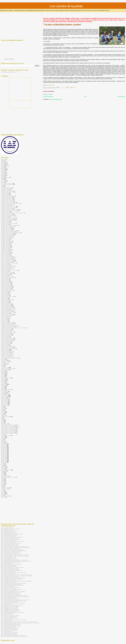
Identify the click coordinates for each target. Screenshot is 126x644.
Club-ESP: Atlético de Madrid (7, 273)
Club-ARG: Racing (5, 224)
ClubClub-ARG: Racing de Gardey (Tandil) (10, 358)
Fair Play (3, 390)
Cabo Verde (4, 180)
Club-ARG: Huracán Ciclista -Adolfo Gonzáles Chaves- (12, 213)
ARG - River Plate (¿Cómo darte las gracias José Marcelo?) (14, 583)
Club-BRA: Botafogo (5, 243)
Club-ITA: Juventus (5, 318)
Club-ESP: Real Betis (6, 282)
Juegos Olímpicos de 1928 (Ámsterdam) (9, 427)
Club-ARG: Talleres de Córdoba (8, 234)
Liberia (2, 440)
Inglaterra (3, 416)
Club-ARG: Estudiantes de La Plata (8, 207)
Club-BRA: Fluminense (6, 247)
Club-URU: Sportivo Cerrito (7, 355)
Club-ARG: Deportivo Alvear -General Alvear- (10, 203)
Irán (2, 419)
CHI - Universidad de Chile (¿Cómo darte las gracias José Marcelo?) (15, 600)
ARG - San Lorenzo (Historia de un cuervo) (10, 587)
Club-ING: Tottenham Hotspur (7, 314)
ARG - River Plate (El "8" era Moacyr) (9, 580)
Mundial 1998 (4, 459)
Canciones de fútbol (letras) (7, 184)
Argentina (3, 169)
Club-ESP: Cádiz (5, 276)
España (3, 388)
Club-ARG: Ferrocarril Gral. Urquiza (9, 208)
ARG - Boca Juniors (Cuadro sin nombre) (10, 538)
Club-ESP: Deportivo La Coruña (8, 278)
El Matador (3, 380)
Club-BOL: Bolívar (5, 240)
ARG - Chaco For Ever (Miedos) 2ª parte (10, 545)
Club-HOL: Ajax (4, 298)
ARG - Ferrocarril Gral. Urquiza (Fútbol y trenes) (11, 552)
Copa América (4, 360)
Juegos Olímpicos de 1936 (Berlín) (8, 428)
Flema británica (4, 391)
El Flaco (3, 377)
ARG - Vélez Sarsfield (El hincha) (8, 598)
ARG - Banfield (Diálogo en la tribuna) (9, 533)
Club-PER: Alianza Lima (6, 330)
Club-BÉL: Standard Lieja (6, 238)
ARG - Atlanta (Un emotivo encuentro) (9, 531)
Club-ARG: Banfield (5, 195)
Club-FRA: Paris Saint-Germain (8, 296)
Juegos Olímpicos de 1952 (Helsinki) (9, 429)
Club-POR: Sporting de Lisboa (7, 338)
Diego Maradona (5, 370)
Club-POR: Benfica (5, 336)
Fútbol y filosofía (4, 399)
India (2, 414)
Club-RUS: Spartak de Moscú (7, 340)
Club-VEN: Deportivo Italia (7, 357)
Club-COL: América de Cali (7, 262)
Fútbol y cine (4, 398)
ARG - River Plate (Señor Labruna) (8, 582)
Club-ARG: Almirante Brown (7, 191)
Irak (2, 418)
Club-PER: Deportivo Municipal (8, 332)
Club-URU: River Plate (6, 353)
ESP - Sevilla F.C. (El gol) (6, 614)
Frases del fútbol (5, 396)
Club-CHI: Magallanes (6, 256)
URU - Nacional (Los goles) (7, 631)
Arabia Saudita (4, 166)
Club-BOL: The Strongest (6, 241)
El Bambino (3, 373)
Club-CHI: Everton (5, 255)
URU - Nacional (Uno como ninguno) (9, 633)
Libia (2, 441)
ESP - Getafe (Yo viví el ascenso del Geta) (10, 606)
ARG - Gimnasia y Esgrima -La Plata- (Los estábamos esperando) (15, 556)
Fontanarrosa (4, 393)
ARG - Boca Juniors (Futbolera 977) (9, 540)
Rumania (3, 478)
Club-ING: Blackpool (5, 302)
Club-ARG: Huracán (5, 212)
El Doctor (3, 376)
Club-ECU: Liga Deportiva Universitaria (9, 270)
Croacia (3, 365)
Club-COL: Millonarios (6, 265)
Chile (2, 186)
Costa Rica (3, 364)
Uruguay (3, 493)
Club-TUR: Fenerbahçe (6, 342)
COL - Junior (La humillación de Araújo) (9, 602)
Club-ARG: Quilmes (5, 222)
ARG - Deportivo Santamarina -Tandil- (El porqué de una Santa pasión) (16, 548)
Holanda (3, 411)
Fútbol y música (4, 403)
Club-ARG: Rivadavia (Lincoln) (7, 226)
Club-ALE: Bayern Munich (6, 188)
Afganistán (3, 160)
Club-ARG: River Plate (6, 227)
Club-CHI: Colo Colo (5, 254)
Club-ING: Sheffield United (7, 311)
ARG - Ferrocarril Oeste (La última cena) (10, 553)
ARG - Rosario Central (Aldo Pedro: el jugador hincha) (12, 585)
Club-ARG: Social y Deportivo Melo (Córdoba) (11, 233)
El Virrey (3, 383)
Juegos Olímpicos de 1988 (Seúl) (8, 432)
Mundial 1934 (4, 445)
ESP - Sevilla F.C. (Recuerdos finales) (9, 617)
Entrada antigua (121, 96)
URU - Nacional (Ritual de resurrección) (9, 632)
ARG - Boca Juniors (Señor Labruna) (9, 542)
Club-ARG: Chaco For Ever (7, 200)
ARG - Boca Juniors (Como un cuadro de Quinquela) (12, 537)
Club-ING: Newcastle (5, 309)
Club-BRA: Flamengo (6, 246)
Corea (2, 362)
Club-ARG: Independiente (6, 214)
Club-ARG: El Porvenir (6, 205)
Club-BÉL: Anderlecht (6, 237)
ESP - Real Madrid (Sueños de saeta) (9, 611)
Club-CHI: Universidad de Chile (8, 261)
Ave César (3, 173)
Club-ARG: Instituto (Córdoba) (7, 215)
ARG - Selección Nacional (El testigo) (9, 590)
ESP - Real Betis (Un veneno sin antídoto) (10, 607)
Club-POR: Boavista (5, 337)
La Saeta (3, 436)
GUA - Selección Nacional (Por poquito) (9, 618)
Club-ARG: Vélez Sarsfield (7, 236)
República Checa (5, 476)
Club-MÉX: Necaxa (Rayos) (7, 325)
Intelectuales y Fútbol (6, 417)
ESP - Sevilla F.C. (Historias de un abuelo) (10, 616)
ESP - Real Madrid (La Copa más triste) (9, 608)
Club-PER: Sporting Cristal (7, 334)
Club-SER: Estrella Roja (6, 341)
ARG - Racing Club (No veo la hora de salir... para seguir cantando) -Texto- (17, 575)
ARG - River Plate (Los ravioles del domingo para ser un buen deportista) (16, 581)
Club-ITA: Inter (4, 317)
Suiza (2, 486)
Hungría (3, 413)
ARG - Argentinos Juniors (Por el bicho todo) (10, 529)
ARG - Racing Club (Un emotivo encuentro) (10, 577)
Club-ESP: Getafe (5, 280)
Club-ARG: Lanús (5, 217)
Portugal (3, 475)
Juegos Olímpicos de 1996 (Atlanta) (9, 433)
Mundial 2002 (4, 460)
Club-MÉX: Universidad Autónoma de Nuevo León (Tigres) (13, 328)
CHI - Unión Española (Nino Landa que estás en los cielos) (13, 601)
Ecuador (3, 372)
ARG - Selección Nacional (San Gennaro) (10, 594)
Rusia (2, 479)
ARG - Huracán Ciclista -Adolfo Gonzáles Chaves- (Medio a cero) (15, 560)
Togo (2, 487)
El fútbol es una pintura (6, 378)
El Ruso (3, 381)
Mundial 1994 (4, 458)
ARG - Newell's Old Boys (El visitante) (9, 566)
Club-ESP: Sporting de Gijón (7, 290)
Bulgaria (3, 179)
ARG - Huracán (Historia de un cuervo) (9, 559)
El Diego (3, 375)
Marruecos (3, 442)
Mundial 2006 (4, 461)
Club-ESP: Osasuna (5, 281)
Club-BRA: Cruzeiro (5, 245)
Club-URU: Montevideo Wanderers (8, 349)
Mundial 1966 (4, 451)
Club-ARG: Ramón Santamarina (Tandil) (9, 225)
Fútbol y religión (4, 405)
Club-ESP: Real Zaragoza (6, 288)
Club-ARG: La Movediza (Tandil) (8, 216)
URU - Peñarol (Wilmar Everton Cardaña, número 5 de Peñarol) (14, 636)
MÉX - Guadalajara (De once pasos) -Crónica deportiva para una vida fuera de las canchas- (20, 623)
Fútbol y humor (4, 401)
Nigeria (3, 464)
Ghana (2, 406)
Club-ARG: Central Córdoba (7, 198)
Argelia (2, 168)
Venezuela (3, 494)
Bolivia (2, 176)
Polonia (3, 474)
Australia (3, 171)
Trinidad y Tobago (5, 489)
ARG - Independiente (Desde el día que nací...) (11, 562)
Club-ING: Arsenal (5, 301)
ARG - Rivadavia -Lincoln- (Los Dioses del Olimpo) (12, 579)
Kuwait (2, 434)
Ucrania (3, 492)
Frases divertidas (5, 397)
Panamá (3, 468)
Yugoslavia (3, 497)
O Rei (2, 466)
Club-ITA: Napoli (4, 320)
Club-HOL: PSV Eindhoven (7, 300)
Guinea (3, 409)
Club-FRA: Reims (5, 297)
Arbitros (3, 167)
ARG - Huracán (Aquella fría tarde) (8, 557)
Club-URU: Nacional (5, 350)
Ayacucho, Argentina (9, 59)
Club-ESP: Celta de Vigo (6, 277)
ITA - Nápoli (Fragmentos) (6, 621)
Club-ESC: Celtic (5, 271)
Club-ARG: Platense (5, 221)
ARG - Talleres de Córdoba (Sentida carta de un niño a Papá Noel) (15, 597)
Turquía (3, 491)
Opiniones (3, 467)
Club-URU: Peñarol (5, 351)
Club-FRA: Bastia (5, 292)
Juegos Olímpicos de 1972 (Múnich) (9, 431)
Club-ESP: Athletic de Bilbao (7, 272)
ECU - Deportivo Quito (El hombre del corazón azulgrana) (13, 603)
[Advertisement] (72, 16)
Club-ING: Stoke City (5, 313)
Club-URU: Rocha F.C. (6, 354)
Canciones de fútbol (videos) (7, 185)
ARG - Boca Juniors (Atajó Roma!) (8, 536)
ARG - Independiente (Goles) (7, 563)
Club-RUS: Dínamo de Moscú (7, 339)
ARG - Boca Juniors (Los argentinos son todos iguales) (13, 541)
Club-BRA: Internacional (6, 249)
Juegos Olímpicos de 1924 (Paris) (8, 426)
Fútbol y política (4, 404)
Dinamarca (3, 371)
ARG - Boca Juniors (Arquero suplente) (9, 535)
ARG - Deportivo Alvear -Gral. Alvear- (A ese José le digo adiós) (14, 547)
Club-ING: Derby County (6, 304)
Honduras (3, 412)
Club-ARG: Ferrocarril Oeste (7, 209)
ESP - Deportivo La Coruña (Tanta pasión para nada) (12, 605)
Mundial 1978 (4, 454)
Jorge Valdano (4, 424)
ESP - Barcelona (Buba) (6, 604)
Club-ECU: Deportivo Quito (7, 268)
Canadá (3, 183)
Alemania (3, 162)
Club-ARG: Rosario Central (7, 228)
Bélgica (3, 174)
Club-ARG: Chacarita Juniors (7, 199)
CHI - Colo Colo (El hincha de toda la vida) (10, 599)
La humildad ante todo (6, 435)
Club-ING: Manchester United (7, 308)
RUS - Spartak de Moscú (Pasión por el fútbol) (11, 626)
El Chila (3, 374)
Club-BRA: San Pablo (6, 250)
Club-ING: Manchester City (7, 307)
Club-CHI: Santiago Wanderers (8, 258)
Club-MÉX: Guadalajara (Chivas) (8, 324)
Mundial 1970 (4, 452)
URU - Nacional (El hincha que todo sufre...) (10, 628)
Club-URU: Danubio (5, 346)
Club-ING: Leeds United (6, 305)
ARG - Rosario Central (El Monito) (8, 586)
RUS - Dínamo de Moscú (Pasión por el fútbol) (11, 625)
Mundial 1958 (4, 449)
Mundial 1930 (4, 444)
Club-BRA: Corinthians (6, 244)
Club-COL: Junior (5, 264)
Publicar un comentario (48, 94)
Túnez (2, 490)
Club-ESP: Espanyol (5, 279)
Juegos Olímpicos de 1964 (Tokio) (8, 430)
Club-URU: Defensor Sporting (7, 347)
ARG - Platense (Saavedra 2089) (8, 572)
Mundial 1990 (4, 457)
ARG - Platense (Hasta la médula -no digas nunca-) (12, 571)
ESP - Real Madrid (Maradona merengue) (10, 609)
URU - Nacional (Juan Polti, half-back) (9, 629)
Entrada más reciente (48, 96)
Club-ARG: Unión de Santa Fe (7, 235)
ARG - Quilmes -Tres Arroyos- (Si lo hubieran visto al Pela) (13, 573)
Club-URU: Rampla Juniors (7, 352)
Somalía (3, 482)
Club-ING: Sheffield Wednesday (8, 312)
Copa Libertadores (5, 361)
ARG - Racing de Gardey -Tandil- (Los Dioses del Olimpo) (13, 578)
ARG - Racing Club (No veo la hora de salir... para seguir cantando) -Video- (17, 576)
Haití (2, 410)
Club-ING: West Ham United (7, 315)
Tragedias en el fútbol (6, 488)
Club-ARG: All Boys (5, 190)
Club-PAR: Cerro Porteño (6, 329)
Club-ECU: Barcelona (6, 267)
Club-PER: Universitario (6, 335)
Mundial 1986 (4, 456)
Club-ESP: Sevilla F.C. (6, 289)
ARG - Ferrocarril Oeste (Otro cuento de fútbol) (11, 554)
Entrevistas (3, 385)
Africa (2, 161)
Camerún (3, 181)
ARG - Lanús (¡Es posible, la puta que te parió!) (11, 564)
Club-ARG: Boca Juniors (6, 197)
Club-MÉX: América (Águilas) (7, 323)
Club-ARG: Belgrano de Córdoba (8, 196)
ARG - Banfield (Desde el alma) (8, 532)
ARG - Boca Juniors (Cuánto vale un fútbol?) (10, 539)
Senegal (3, 480)
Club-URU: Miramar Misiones (7, 348)
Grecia (2, 407)
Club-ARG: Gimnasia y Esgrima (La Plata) (10, 210)
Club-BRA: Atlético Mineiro (7, 242)
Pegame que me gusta (6, 470)
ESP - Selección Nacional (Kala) (8, 613)
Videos (2, 495)
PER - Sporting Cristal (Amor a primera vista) (10, 624)
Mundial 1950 (4, 447)
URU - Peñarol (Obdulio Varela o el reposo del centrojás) (13, 635)
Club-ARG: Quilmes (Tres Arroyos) (8, 223)
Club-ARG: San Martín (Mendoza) (8, 232)
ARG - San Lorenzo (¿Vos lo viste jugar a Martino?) (12, 589)
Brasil (2, 178)
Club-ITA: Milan (4, 319)
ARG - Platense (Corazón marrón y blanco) (10, 568)
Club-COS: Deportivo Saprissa (7, 266)
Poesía (2, 473)
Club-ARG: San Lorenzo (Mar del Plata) (9, 231)
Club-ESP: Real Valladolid (6, 287)
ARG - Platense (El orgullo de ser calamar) (10, 570)
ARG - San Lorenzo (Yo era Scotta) (8, 588)
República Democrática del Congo (8, 477)
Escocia (3, 386)
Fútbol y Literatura (5, 402)
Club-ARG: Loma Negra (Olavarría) (8, 218)
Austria (2, 172)
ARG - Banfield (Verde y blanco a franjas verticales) (12, 534)
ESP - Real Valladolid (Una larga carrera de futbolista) (12, 612)
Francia (3, 394)
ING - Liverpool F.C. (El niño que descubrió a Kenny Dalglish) (14, 620)
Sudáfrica (3, 483)
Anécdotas (3, 164)
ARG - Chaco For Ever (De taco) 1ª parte (10, 544)
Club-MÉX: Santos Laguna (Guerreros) (9, 326)
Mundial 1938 (4, 446)
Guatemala (3, 408)
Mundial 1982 (4, 455)
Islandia (3, 420)
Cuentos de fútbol (50, 85)
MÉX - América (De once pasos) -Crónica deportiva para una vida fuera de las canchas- (19, 622)
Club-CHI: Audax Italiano (6, 253)
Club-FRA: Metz (4, 293)
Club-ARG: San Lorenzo (6, 230)
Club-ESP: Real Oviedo (6, 285)
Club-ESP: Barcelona (6, 274)
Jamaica (3, 422)
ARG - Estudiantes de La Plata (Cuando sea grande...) (12, 550)
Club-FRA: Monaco (5, 294)
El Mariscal (3, 379)
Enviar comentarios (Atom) (56, 99)
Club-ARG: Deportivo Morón (7, 204)
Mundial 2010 (4, 463)
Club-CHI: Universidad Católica (8, 260)
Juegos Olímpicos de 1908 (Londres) (9, 425)
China (2, 187)
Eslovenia (3, 387)
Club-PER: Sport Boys (6, 333)
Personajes (3, 471)
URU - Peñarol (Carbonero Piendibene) (9, 634)
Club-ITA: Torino (4, 321)
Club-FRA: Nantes (5, 295)
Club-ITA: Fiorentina (5, 316)
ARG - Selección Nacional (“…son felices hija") (11, 595)
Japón (2, 423)
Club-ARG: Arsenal (5, 193)
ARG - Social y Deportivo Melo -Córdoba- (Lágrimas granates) (14, 596)
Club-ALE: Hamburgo (6, 189)
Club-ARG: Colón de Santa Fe (7, 201)
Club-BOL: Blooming (5, 239)
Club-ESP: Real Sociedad (6, 286)
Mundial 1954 (4, 448)
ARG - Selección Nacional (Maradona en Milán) (11, 593)
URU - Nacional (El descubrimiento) (9, 627)
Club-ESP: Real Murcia (6, 284)
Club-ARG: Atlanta (5, 194)
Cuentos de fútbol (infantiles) (7, 368)
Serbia (2, 481)
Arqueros (3, 170)
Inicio (85, 96)
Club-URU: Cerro (5, 344)
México (3, 443)
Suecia (2, 484)
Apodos (3, 165)
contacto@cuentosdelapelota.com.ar (9, 72)
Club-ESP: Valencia (5, 291)
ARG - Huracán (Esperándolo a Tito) (9, 558)
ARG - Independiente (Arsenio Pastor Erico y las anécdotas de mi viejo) (16, 561)
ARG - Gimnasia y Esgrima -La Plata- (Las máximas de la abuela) (15, 555)
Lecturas (3, 437)
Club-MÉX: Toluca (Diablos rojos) (8, 327)
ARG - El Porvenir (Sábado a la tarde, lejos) (10, 549)
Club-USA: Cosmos (5, 356)
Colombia (3, 359)
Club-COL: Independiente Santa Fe (8, 263)
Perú (2, 472)
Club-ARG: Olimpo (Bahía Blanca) (8, 220)
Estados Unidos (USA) (6, 389)
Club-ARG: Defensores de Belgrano (9, 202)
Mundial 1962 (4, 450)
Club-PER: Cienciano (6, 331)
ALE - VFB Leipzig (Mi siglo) (7, 528)
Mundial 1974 (4, 453)
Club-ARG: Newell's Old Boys (7, 219)
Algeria (2, 163)
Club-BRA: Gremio (5, 248)
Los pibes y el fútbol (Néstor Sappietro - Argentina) (63, 24)
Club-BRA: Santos (5, 251)
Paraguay (3, 469)
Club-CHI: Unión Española (7, 259)
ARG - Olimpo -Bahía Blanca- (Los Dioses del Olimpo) (12, 567)
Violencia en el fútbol (5, 496)
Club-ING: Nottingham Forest (7, 310)
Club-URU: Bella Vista (6, 343)
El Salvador (3, 382)
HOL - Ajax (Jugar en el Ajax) (7, 619)
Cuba (2, 366)
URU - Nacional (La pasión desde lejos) (9, 630)
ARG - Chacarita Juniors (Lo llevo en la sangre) (11, 543)
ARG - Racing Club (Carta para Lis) (8, 574)
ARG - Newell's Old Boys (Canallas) (9, 565)
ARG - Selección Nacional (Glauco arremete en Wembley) (13, 591)
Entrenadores (4, 384)
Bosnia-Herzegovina (5, 177)
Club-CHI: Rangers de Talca (7, 257)
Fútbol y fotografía (5, 400)
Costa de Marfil (4, 363)
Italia (2, 421)
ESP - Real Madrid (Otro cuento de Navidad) (10, 610)
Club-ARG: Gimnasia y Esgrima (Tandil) (9, 211)
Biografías (3, 175)
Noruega (3, 465)
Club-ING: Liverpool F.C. (6, 306)
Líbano (2, 439)
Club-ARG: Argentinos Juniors (7, 192)
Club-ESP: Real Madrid (6, 283)
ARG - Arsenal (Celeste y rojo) (7, 530)
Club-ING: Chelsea (5, 303)
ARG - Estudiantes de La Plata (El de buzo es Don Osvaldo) (14, 551)
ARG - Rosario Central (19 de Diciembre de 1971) (11, 584)
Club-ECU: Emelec (5, 269)
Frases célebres (4, 395)
